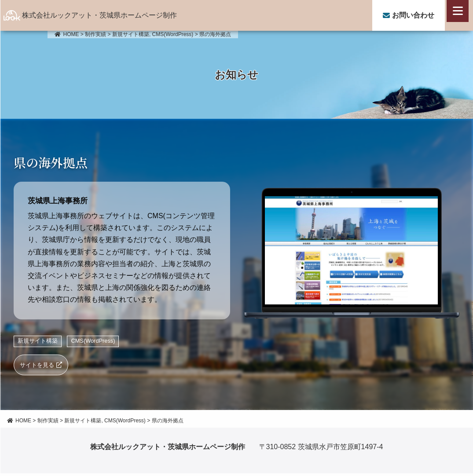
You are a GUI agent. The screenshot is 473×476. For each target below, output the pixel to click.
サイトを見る (39, 366)
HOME (67, 34)
